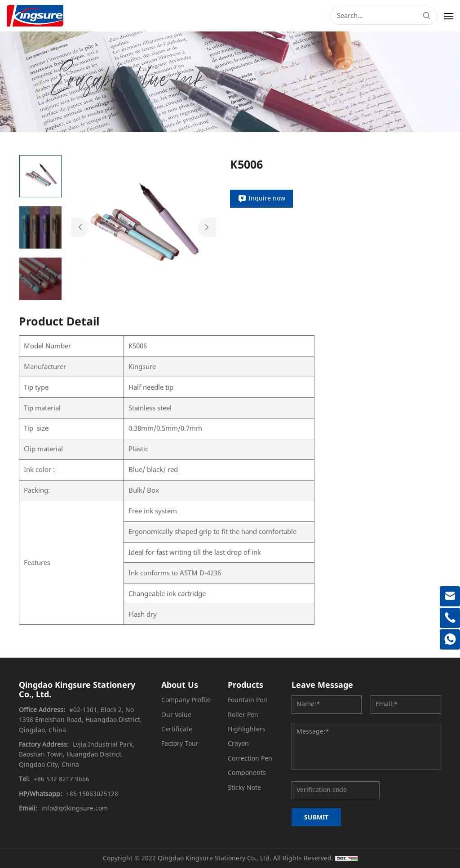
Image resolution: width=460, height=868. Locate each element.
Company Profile (186, 700)
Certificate (177, 729)
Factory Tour (180, 744)
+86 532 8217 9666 (62, 779)
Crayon (238, 744)
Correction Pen (250, 759)
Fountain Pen (248, 700)
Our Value (176, 715)
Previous (80, 227)
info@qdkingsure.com (75, 808)
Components (247, 773)
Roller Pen (243, 715)
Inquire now (267, 198)
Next (207, 227)
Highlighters (247, 729)
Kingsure (142, 367)
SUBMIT (316, 817)
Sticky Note (244, 788)
